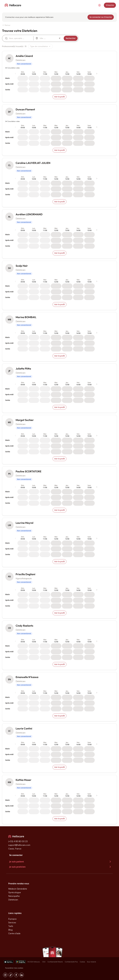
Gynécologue (15, 892)
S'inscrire (110, 5)
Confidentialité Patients (55, 962)
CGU (44, 962)
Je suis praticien (61, 867)
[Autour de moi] (60, 38)
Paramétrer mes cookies (14, 968)
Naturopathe (14, 896)
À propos (12, 919)
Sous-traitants (92, 962)
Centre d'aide (14, 933)
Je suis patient (61, 862)
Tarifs (11, 926)
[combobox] (20, 38)
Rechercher (71, 38)
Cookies (82, 962)
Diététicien (13, 900)
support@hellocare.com (19, 845)
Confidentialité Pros (71, 962)
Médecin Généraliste (18, 889)
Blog (10, 930)
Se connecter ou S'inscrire (101, 17)
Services (12, 922)
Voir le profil (59, 97)
